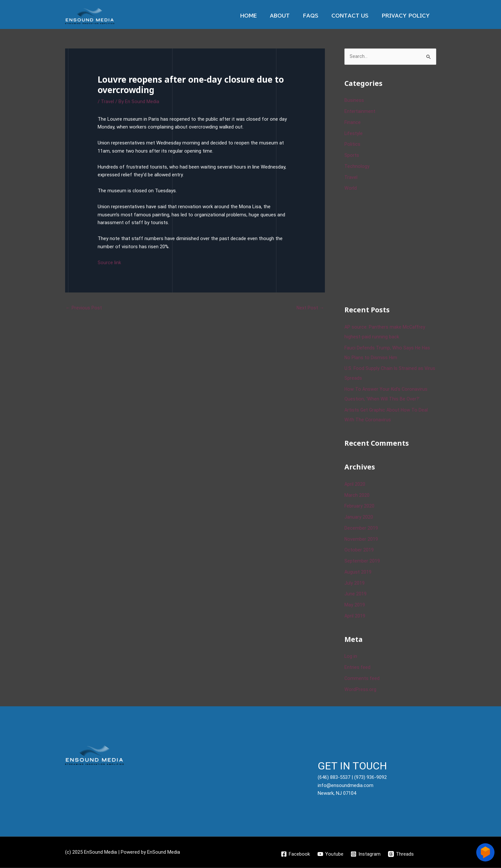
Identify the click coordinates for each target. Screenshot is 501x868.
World (351, 189)
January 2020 (359, 517)
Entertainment (360, 112)
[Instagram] (366, 854)
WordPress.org (360, 690)
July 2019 (355, 583)
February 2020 (360, 507)
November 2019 (361, 539)
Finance (353, 123)
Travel (107, 102)
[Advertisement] (393, 248)
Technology (357, 167)
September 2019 (362, 561)
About (291, 16)
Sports (352, 156)
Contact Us (355, 16)
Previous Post (84, 308)
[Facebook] (295, 854)
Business (354, 101)
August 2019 (358, 572)
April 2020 (355, 484)
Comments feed (362, 679)
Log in (351, 657)
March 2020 (357, 495)
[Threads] (402, 854)
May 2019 (355, 605)
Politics (352, 145)
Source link (109, 263)
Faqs (319, 16)
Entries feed (358, 668)
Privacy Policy (407, 16)
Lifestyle (354, 134)
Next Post (310, 308)
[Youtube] (330, 854)
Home (263, 16)
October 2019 (359, 550)
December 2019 (361, 528)
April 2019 (355, 616)
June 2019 (355, 594)
